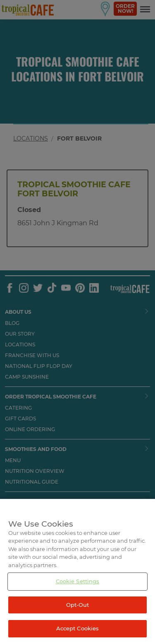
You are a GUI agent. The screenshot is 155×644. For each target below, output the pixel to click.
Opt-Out (78, 605)
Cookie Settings (78, 581)
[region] (77, 571)
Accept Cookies (78, 628)
